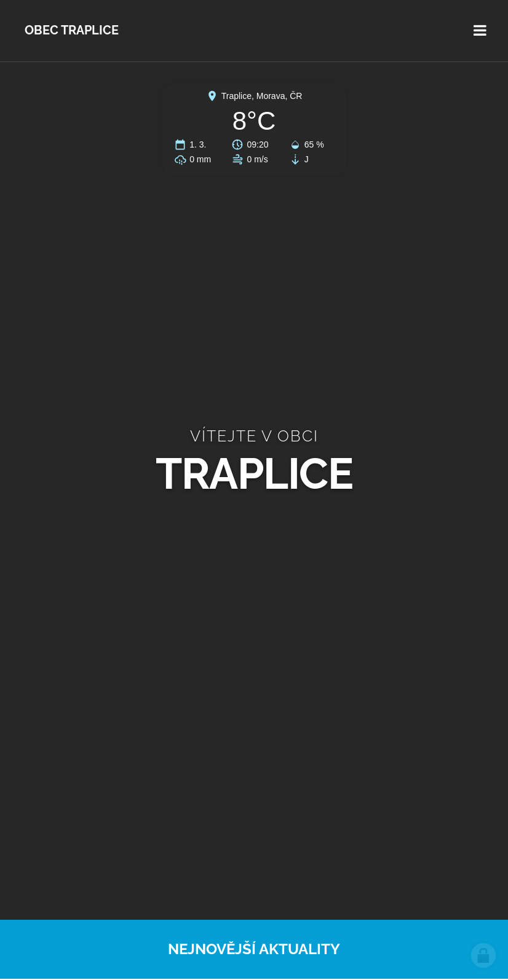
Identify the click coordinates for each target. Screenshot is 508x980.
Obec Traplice (72, 30)
